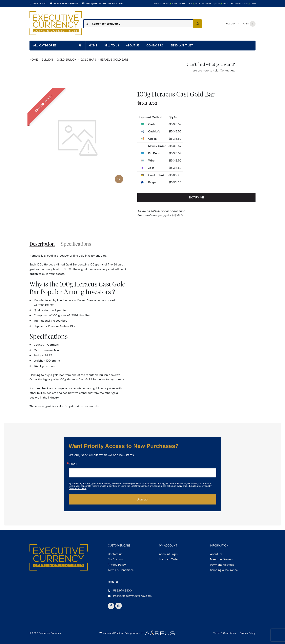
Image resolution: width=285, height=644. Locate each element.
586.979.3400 (39, 3)
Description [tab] (42, 244)
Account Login (168, 554)
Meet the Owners (221, 559)
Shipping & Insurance (224, 570)
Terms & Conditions (121, 570)
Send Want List (182, 45)
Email (73, 464)
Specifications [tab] (76, 244)
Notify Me (196, 197)
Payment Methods (222, 565)
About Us (133, 45)
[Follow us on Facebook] (111, 606)
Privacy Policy (117, 565)
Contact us (227, 70)
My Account (116, 559)
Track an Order (169, 559)
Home (93, 45)
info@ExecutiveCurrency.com (104, 3)
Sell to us (112, 45)
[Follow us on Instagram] (119, 606)
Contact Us (155, 45)
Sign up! (142, 499)
